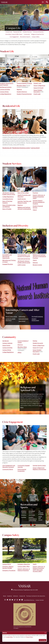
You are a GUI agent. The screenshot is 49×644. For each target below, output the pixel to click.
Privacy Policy (29, 637)
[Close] (45, 633)
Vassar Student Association (38, 91)
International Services (24, 259)
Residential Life (7, 148)
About (5, 596)
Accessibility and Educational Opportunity (7, 256)
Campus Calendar (7, 343)
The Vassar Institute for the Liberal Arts (36, 596)
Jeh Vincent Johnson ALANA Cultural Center (9, 194)
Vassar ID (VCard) (38, 88)
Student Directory (22, 92)
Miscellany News (21, 86)
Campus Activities (5, 90)
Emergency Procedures (9, 571)
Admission (16, 596)
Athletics (24, 515)
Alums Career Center (11, 317)
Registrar (19, 90)
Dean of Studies (7, 209)
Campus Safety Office (24, 567)
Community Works (8, 469)
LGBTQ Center (22, 265)
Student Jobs (37, 83)
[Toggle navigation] (43, 2)
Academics (10, 596)
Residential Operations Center (21, 148)
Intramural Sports (32, 512)
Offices (19, 353)
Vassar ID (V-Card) (38, 348)
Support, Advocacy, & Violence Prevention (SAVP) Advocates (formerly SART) (39, 569)
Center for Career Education (10, 320)
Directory (20, 345)
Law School (22, 321)
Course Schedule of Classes (24, 83)
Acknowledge (43, 640)
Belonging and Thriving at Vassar (9, 261)
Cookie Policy (9, 637)
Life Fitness (32, 515)
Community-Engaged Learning (24, 466)
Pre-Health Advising (37, 317)
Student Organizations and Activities (33, 519)
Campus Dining (4, 92)
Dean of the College (23, 193)
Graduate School (23, 319)
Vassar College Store (39, 86)
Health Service (22, 199)
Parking (35, 341)
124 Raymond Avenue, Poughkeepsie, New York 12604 (24, 590)
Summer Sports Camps (39, 466)
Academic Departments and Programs (7, 84)
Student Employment (35, 320)
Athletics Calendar (24, 512)
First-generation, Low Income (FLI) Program (24, 256)
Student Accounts (38, 343)
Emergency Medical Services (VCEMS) (8, 567)
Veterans (35, 263)
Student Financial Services (24, 94)
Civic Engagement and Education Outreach (9, 466)
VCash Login (37, 94)
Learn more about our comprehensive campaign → (22, 627)
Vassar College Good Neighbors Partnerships (39, 469)
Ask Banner (6, 341)
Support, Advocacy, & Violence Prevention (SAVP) (39, 197)
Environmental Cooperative (22, 470)
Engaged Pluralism (8, 264)
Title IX (35, 210)
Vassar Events (6, 345)
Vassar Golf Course (40, 518)
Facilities (24, 517)
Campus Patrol (7, 564)
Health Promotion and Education (24, 196)
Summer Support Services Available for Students (39, 202)
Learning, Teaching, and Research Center (24, 202)
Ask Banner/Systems (6, 87)
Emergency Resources (24, 564)
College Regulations (6, 94)
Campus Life (22, 596)
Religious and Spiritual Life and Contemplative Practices (39, 256)
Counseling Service (8, 199)
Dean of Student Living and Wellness (9, 206)
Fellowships (22, 317)
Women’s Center (37, 265)
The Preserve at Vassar (41, 513)
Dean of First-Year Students (7, 202)
